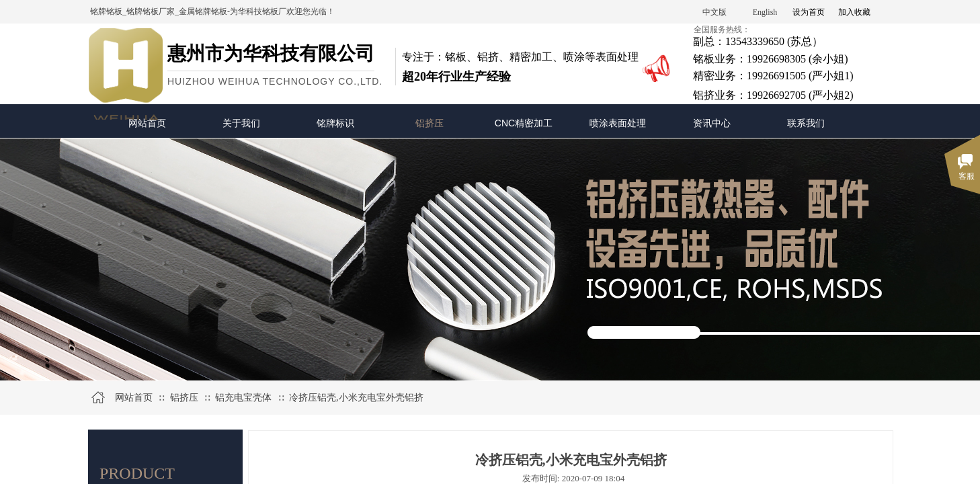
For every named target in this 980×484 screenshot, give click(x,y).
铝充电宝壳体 (243, 398)
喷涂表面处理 (618, 123)
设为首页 (809, 12)
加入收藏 (854, 12)
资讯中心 (712, 123)
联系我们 (806, 123)
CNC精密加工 (524, 123)
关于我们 (241, 123)
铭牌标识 (335, 123)
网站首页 (147, 123)
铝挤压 (430, 123)
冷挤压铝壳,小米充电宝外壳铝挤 (356, 398)
